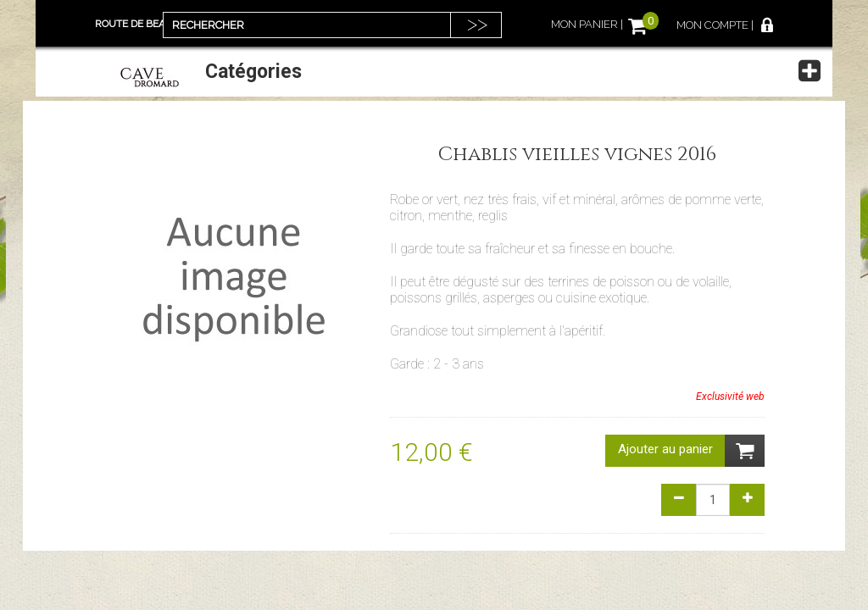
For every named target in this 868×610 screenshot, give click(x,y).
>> (477, 24)
